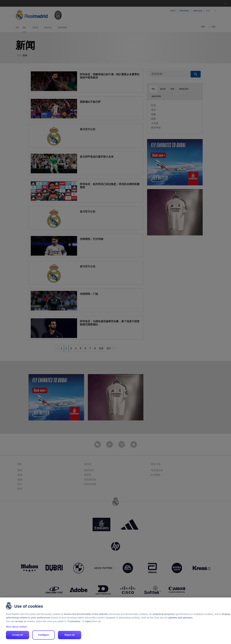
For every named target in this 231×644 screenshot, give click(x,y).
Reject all (70, 635)
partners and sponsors (180, 618)
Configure (44, 635)
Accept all (18, 635)
